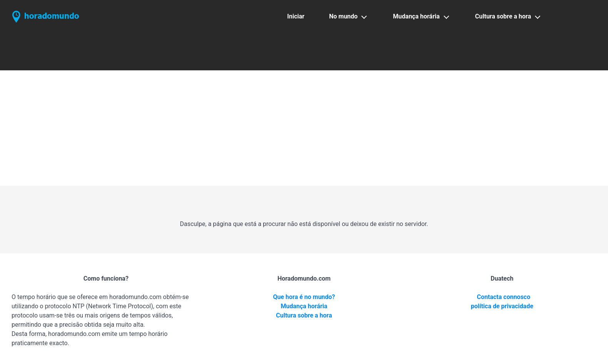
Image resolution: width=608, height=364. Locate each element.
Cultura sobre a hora (503, 16)
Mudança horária (416, 16)
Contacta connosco (504, 297)
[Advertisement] (304, 128)
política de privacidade (502, 306)
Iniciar (296, 16)
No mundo (343, 16)
